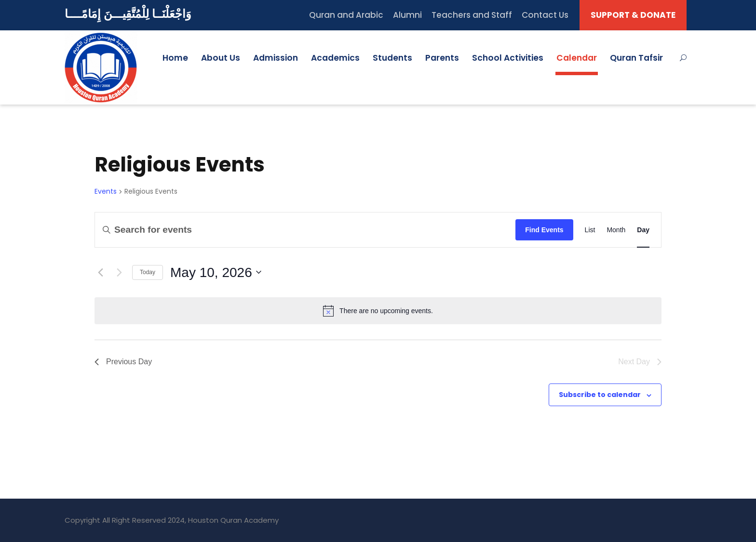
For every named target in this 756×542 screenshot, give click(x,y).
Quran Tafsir (636, 58)
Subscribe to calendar (600, 395)
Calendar (577, 58)
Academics (335, 58)
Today (148, 272)
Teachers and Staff (472, 15)
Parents (442, 58)
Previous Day (123, 362)
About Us (221, 58)
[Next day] (119, 272)
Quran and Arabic (346, 15)
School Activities (508, 58)
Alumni (407, 15)
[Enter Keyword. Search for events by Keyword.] (305, 230)
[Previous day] (100, 272)
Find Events (544, 230)
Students (392, 58)
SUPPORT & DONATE (633, 15)
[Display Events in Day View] (643, 230)
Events (106, 192)
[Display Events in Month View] (616, 230)
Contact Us (545, 15)
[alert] (378, 311)
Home (175, 58)
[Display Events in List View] (590, 230)
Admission (276, 58)
